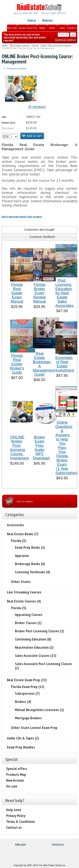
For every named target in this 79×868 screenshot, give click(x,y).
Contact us (14, 827)
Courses (22, 28)
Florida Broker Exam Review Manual (39, 293)
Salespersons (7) (27, 693)
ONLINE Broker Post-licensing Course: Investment (19, 448)
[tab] (39, 230)
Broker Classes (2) (28, 623)
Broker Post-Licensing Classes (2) (39, 631)
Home (5, 45)
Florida (35, 45)
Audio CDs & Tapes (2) (23, 738)
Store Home (12, 28)
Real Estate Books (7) (23, 534)
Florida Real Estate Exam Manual (17, 293)
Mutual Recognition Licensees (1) (39, 710)
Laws (62, 28)
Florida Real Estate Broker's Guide (17, 364)
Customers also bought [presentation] (39, 230)
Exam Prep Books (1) (30, 547)
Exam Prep (32, 28)
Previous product (15, 68)
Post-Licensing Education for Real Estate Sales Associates (65, 293)
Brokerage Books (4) (30, 564)
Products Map (16, 774)
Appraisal (22, 556)
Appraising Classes (29, 615)
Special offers (17, 769)
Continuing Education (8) (33, 639)
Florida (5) (19, 608)
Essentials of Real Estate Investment (65, 364)
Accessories (15, 525)
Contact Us (72, 28)
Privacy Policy (16, 816)
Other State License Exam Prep (34, 728)
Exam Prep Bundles (21, 747)
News (52, 28)
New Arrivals (15, 780)
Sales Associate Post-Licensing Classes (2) (44, 666)
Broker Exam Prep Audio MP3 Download (41, 448)
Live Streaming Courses (24, 592)
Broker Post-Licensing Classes (56, 45)
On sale (12, 786)
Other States (21, 582)
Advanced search (65, 39)
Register (48, 20)
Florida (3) (19, 541)
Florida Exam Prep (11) (28, 687)
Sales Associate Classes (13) (36, 656)
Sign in (32, 20)
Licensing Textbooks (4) (32, 572)
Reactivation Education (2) (34, 647)
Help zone (14, 810)
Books (42, 28)
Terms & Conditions (21, 821)
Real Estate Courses (20, 45)
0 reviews (37, 107)
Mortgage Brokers (28, 718)
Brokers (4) (23, 702)
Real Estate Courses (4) (24, 601)
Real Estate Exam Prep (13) (27, 680)
